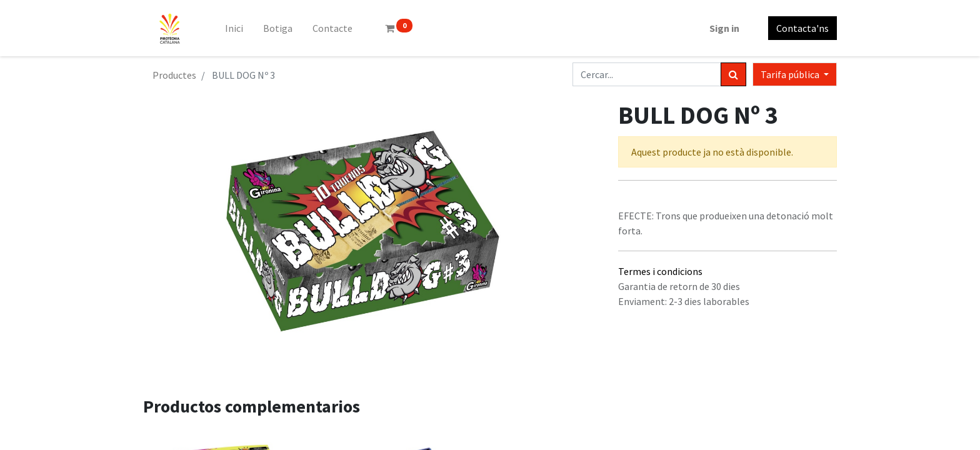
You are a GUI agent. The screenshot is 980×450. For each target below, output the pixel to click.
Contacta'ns (802, 28)
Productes (174, 75)
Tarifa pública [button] (791, 74)
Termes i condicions (660, 271)
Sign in (724, 28)
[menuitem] (234, 28)
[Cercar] (733, 74)
